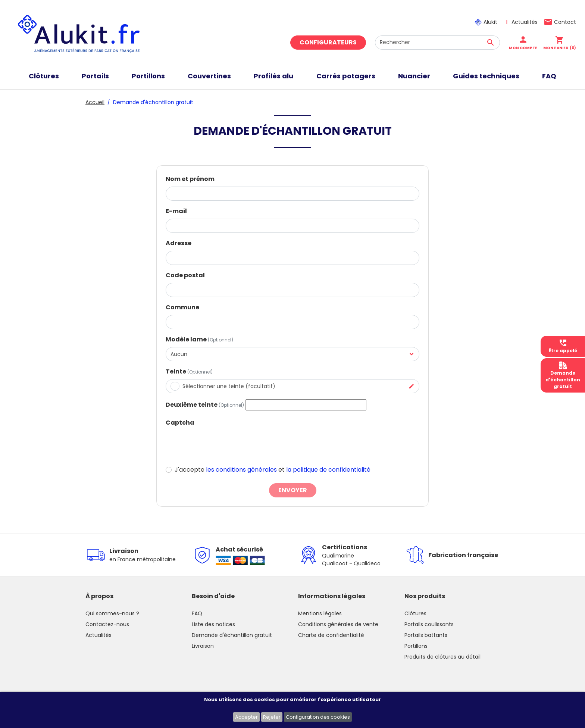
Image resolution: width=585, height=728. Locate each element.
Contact (565, 22)
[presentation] (222, 445)
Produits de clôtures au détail (442, 657)
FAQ (197, 613)
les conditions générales (241, 470)
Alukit (490, 22)
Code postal (185, 275)
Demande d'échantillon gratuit (232, 635)
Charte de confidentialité (331, 635)
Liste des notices (213, 624)
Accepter (246, 717)
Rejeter (272, 717)
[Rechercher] (437, 43)
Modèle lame (199, 339)
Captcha (180, 423)
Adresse (179, 243)
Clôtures (415, 613)
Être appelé (563, 346)
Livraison (203, 646)
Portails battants (426, 635)
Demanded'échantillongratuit (563, 375)
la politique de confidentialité (328, 470)
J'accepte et (273, 470)
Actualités (525, 22)
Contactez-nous (107, 624)
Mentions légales (320, 613)
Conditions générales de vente (338, 624)
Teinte (189, 371)
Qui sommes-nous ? (112, 613)
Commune (182, 307)
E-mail (176, 211)
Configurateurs (328, 42)
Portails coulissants (429, 624)
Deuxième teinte (205, 405)
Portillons (416, 646)
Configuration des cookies (318, 717)
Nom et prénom (190, 179)
